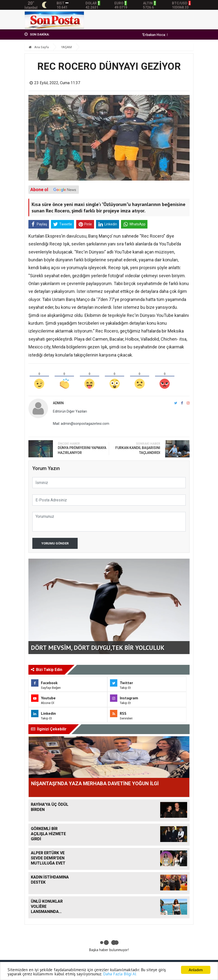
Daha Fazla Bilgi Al (120, 974)
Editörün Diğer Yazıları (70, 411)
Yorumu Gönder (55, 543)
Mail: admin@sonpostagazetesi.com (81, 424)
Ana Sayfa (39, 47)
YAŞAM (67, 47)
